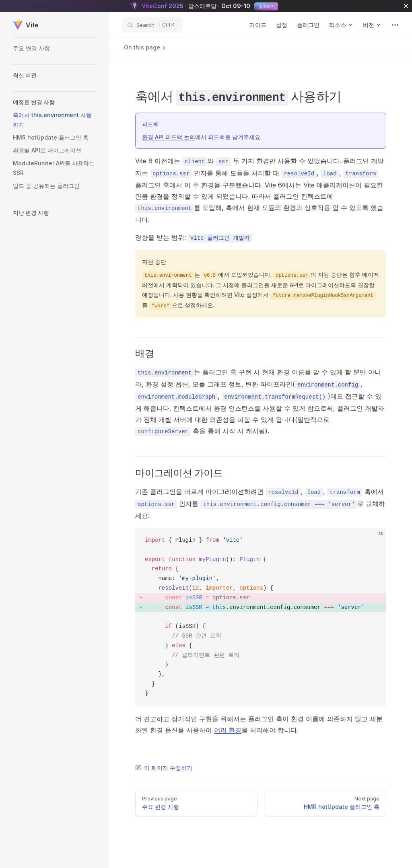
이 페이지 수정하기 (164, 768)
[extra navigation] (395, 25)
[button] (55, 75)
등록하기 (266, 6)
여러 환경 (228, 730)
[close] (406, 6)
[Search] (152, 25)
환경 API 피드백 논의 (169, 137)
